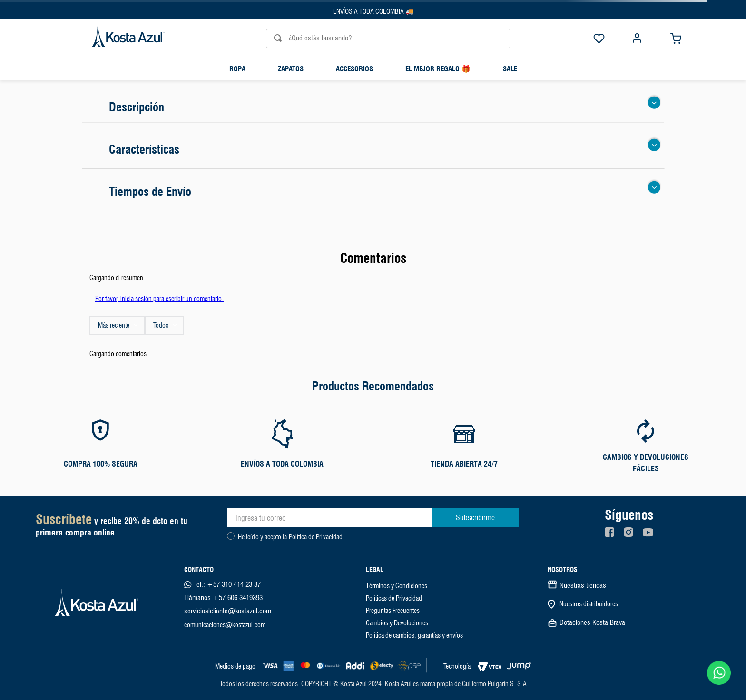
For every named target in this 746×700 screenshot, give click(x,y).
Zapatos (291, 69)
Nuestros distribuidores (589, 604)
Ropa (237, 69)
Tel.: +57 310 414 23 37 (227, 584)
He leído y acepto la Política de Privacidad (290, 537)
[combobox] (373, 39)
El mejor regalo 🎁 (438, 69)
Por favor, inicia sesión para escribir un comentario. (159, 299)
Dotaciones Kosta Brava (592, 622)
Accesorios (354, 69)
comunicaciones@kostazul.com (225, 625)
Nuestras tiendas (583, 585)
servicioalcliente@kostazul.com (228, 611)
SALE (510, 69)
